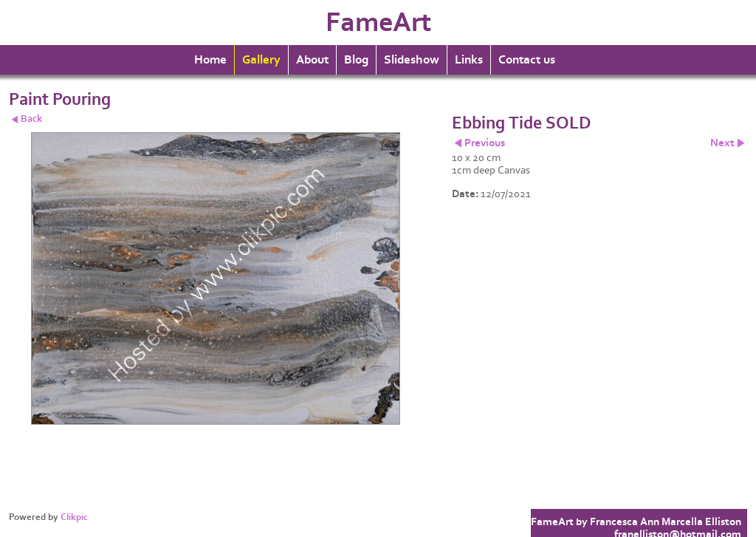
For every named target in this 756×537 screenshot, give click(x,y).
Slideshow (412, 60)
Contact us (527, 60)
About (312, 60)
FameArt (378, 23)
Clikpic (74, 517)
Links (469, 60)
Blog (356, 60)
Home (210, 60)
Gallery (261, 60)
